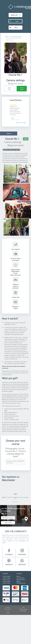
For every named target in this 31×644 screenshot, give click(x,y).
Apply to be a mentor (21, 580)
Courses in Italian (6, 583)
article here (25, 373)
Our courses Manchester (15, 37)
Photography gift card (21, 583)
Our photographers (20, 578)
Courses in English (7, 576)
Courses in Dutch (6, 580)
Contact (8, 608)
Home (7, 37)
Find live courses (8, 518)
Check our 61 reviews (21, 123)
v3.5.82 (8, 612)
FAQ (23, 608)
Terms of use (8, 609)
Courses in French (6, 578)
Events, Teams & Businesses (23, 610)
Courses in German (7, 581)
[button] (6, 112)
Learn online (8, 523)
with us (4, 513)
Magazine (18, 581)
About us (18, 576)
